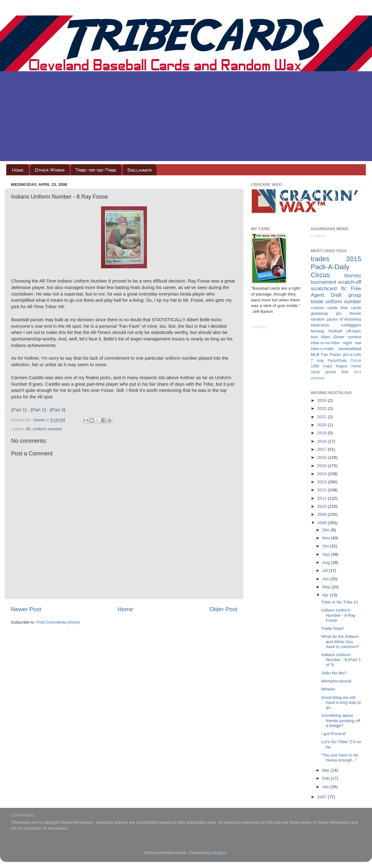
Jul (326, 570)
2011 (322, 498)
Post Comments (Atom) (58, 622)
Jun (326, 579)
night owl (352, 343)
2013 (322, 482)
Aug (327, 562)
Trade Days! (332, 628)
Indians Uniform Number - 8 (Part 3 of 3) (341, 660)
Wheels (328, 689)
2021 (322, 417)
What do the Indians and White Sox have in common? (340, 641)
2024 (322, 400)
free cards (351, 308)
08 (28, 429)
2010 (322, 506)
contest (354, 337)
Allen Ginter (333, 337)
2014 (322, 474)
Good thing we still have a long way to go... (341, 702)
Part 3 (58, 410)
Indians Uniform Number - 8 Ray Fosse (338, 615)
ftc (344, 288)
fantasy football (327, 331)
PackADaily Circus (344, 361)
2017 (322, 449)
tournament (324, 282)
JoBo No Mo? (334, 673)
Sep (327, 554)
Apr (326, 595)
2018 (322, 441)
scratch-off (350, 282)
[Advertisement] (186, 118)
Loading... (260, 327)
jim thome (349, 313)
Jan (326, 787)
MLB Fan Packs (326, 355)
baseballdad (350, 349)
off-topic (354, 331)
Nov (327, 538)
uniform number (48, 429)
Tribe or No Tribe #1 (340, 602)
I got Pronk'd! (333, 734)
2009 (322, 514)
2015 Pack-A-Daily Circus (336, 267)
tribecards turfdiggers (336, 325)
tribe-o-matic (323, 349)
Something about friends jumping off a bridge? (341, 720)
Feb (327, 778)
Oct (326, 546)
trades (320, 259)
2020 (322, 425)
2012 (322, 490)
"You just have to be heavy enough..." (340, 758)
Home (18, 170)
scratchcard (324, 288)
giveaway (320, 313)
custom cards (324, 308)
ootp (320, 361)
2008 (322, 523)
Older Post (223, 609)
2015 (322, 466)
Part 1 (19, 410)
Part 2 (38, 410)
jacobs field (337, 372)
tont (314, 337)
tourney (353, 275)
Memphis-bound (336, 681)
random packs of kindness (336, 319)
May (327, 587)
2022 (322, 408)
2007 (322, 797)
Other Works (50, 170)
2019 (322, 433)
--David (38, 420)
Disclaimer (139, 170)
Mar (327, 770)
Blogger (219, 853)
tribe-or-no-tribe (325, 343)
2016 (322, 457)
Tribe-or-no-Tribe (96, 170)
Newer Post (26, 609)
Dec (327, 530)
